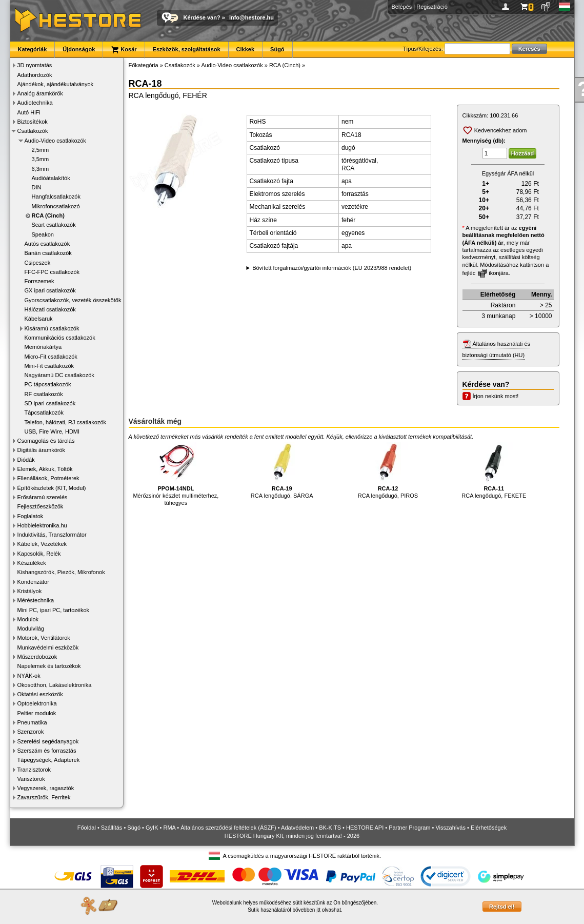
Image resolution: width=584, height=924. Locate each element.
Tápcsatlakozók (44, 412)
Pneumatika (32, 722)
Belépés (402, 7)
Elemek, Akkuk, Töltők (45, 469)
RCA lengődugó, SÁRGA (282, 470)
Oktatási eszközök (40, 694)
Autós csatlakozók (47, 244)
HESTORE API (365, 828)
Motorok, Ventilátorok (44, 638)
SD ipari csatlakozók (50, 403)
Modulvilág (31, 628)
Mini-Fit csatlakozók (49, 366)
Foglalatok (31, 516)
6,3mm (41, 169)
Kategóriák (33, 49)
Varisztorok (31, 779)
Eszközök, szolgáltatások (187, 49)
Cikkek (245, 49)
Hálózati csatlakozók (50, 309)
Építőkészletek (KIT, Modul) (52, 488)
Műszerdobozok (37, 657)
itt (318, 910)
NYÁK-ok (29, 676)
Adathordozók (35, 75)
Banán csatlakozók (48, 253)
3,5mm (41, 159)
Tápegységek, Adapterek (49, 760)
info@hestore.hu (251, 17)
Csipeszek (38, 263)
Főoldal (87, 828)
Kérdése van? (202, 17)
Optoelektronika (37, 703)
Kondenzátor (33, 582)
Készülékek (32, 563)
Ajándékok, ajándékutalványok (56, 84)
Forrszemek (39, 281)
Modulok (28, 619)
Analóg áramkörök (40, 93)
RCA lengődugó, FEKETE (494, 470)
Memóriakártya (43, 347)
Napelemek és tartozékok (49, 666)
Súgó (277, 49)
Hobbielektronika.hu (42, 525)
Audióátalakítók (51, 178)
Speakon (43, 234)
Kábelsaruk (39, 319)
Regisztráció (432, 7)
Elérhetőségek (489, 828)
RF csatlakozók (44, 394)
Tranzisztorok (34, 770)
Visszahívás (450, 828)
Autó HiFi (29, 112)
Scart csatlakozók (54, 225)
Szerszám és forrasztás (47, 751)
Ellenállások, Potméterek (48, 478)
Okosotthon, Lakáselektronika (55, 685)
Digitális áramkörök (42, 450)
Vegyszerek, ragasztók (46, 788)
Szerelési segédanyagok (48, 741)
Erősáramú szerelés (43, 497)
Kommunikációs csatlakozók (60, 338)
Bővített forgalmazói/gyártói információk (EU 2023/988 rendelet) (332, 268)
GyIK (152, 828)
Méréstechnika (36, 600)
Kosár (124, 50)
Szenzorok (31, 732)
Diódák (26, 460)
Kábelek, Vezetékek (42, 544)
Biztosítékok (33, 122)
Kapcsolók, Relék (39, 554)
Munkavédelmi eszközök (48, 647)
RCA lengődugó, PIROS (388, 470)
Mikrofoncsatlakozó (56, 206)
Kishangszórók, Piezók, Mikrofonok (61, 572)
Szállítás (112, 828)
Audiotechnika (35, 103)
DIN (37, 187)
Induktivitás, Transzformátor (52, 535)
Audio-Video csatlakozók (55, 141)
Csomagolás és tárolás (46, 441)
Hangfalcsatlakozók (56, 196)
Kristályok (30, 591)
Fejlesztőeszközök (41, 506)
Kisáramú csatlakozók (52, 328)
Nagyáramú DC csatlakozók (59, 375)
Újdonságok (79, 49)
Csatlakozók (33, 131)
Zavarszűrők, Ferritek (44, 797)
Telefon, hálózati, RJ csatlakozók (66, 422)
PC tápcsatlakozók (48, 384)
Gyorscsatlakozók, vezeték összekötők (73, 300)
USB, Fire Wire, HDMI (52, 431)
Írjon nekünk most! (496, 396)
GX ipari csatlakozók (50, 290)
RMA (169, 828)
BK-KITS (330, 828)
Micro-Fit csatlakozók (51, 357)
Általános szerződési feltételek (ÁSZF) (228, 828)
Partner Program (409, 828)
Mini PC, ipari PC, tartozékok (54, 610)
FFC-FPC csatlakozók (52, 272)
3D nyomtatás (35, 65)
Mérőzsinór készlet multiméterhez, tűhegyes (176, 474)
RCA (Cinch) (48, 215)
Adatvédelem (297, 828)
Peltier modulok (37, 713)
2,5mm (41, 150)
